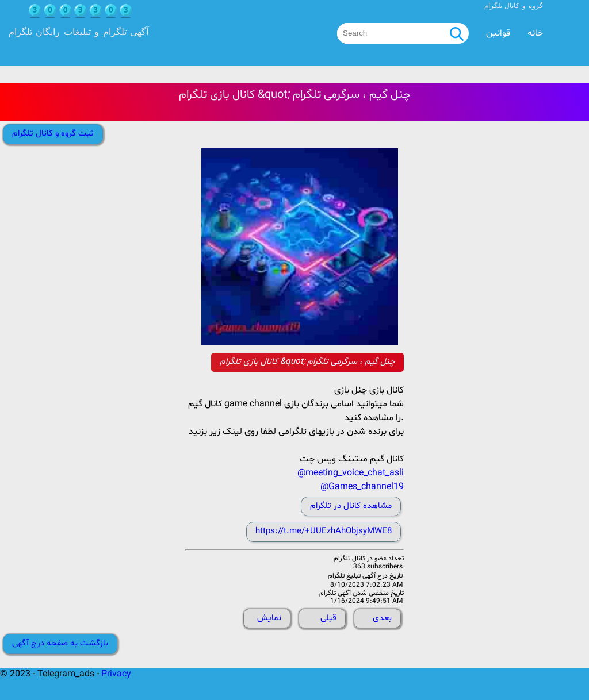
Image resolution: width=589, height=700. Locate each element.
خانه (535, 33)
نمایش (269, 618)
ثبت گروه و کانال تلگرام (53, 134)
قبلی (328, 618)
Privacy (116, 674)
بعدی (382, 618)
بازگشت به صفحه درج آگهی (60, 643)
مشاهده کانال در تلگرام (351, 506)
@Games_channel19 (362, 487)
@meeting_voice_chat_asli (351, 473)
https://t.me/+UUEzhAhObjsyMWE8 (324, 531)
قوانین (498, 33)
